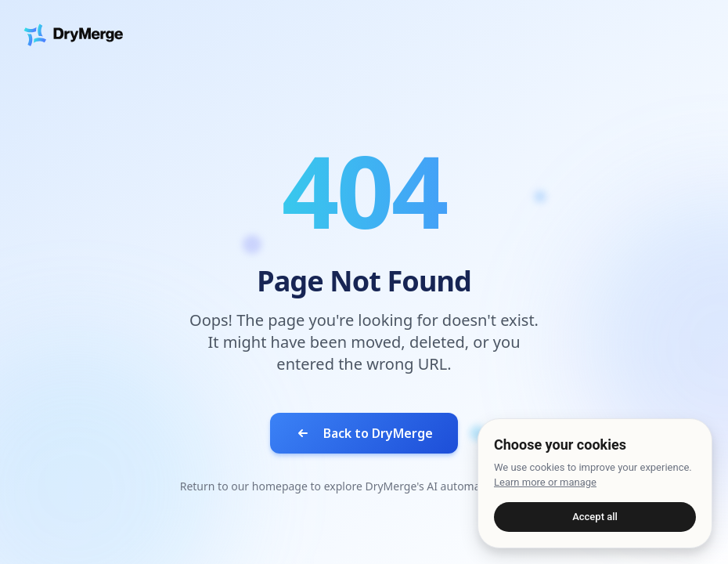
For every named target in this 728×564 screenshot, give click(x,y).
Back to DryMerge (364, 433)
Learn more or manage (545, 482)
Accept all (595, 517)
